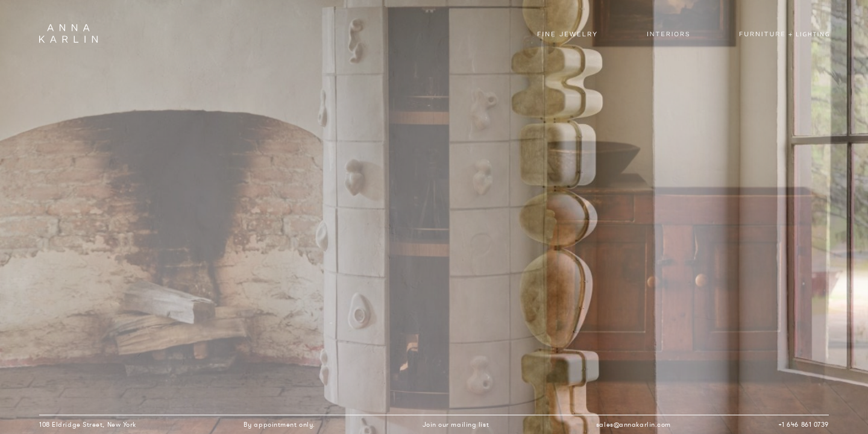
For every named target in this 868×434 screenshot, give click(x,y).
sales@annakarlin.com (634, 424)
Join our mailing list (456, 424)
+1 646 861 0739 (804, 424)
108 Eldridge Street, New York (88, 424)
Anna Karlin (68, 33)
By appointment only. (279, 424)
